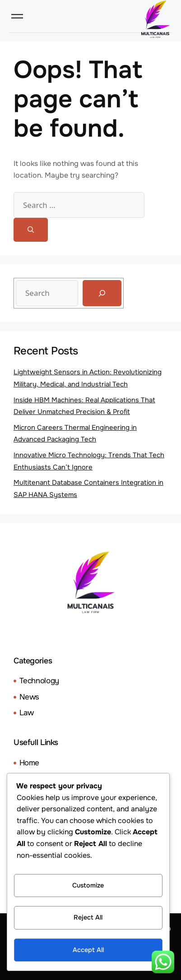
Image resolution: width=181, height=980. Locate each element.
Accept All (88, 950)
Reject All (88, 917)
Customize (88, 885)
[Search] (31, 230)
